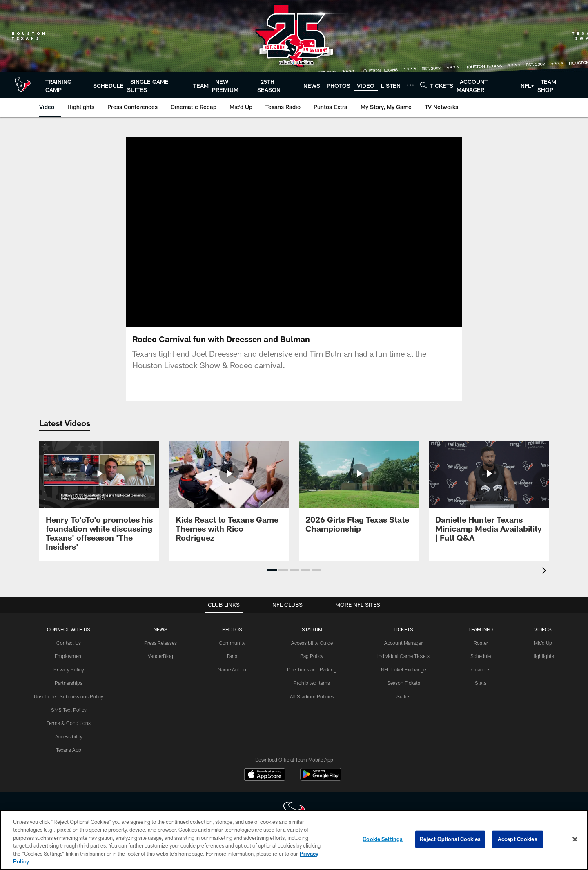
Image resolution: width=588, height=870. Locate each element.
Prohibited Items (312, 683)
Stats (481, 683)
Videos (543, 629)
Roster (481, 643)
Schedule (481, 656)
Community (232, 643)
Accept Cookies (518, 839)
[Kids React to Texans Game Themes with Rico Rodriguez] (229, 496)
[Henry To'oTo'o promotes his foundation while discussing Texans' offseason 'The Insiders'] (99, 501)
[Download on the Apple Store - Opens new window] (265, 775)
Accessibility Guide (312, 643)
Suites (403, 696)
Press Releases (160, 643)
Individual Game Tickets (403, 656)
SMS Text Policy (69, 710)
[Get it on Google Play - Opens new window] (321, 778)
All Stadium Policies (312, 696)
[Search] (423, 85)
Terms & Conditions (69, 723)
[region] (294, 840)
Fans (232, 656)
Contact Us (69, 643)
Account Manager (403, 643)
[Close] (575, 839)
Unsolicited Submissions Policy (69, 696)
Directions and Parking (312, 669)
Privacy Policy (69, 669)
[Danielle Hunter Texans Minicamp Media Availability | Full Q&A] (489, 496)
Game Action (232, 669)
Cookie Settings (383, 839)
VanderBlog (160, 656)
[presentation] (546, 571)
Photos (232, 629)
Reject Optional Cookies (450, 839)
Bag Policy (312, 656)
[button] (272, 570)
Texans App (69, 750)
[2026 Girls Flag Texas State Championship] (359, 492)
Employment (69, 656)
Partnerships (69, 683)
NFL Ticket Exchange (403, 669)
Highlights (543, 656)
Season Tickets (404, 683)
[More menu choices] (410, 85)
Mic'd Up (543, 643)
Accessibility (69, 736)
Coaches (481, 669)
